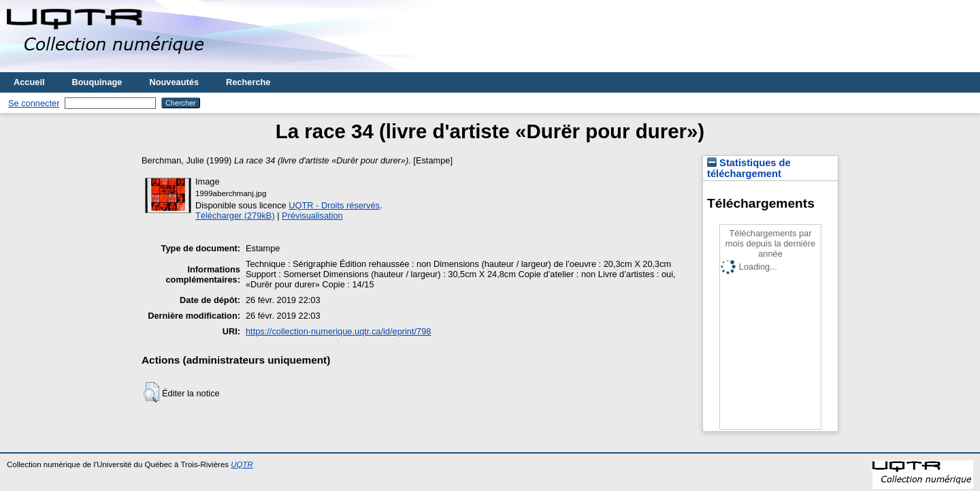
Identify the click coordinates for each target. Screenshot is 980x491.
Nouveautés (174, 82)
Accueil (29, 82)
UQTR (242, 464)
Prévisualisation (312, 216)
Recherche (248, 82)
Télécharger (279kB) (235, 216)
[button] (151, 392)
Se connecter (34, 103)
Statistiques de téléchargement (749, 168)
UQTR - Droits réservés (334, 205)
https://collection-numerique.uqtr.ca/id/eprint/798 (338, 331)
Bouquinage (97, 82)
